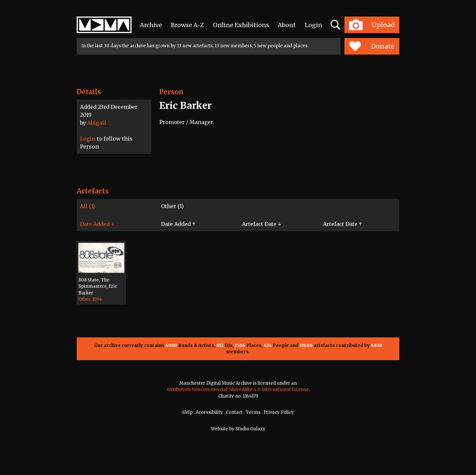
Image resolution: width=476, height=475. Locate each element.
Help (187, 412)
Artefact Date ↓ (261, 224)
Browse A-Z (187, 25)
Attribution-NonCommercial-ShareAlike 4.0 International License (238, 389)
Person (171, 92)
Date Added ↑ (178, 224)
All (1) (88, 206)
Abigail (97, 123)
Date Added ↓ (97, 224)
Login (314, 25)
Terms (253, 412)
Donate (372, 46)
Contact (234, 412)
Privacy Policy (279, 412)
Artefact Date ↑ (342, 224)
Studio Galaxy (250, 429)
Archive (151, 25)
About (287, 25)
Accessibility (209, 412)
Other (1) (172, 206)
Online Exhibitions (241, 25)
